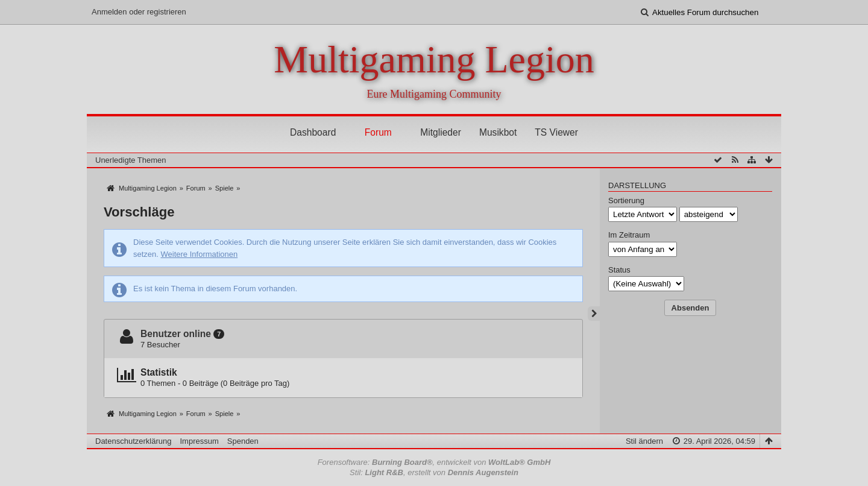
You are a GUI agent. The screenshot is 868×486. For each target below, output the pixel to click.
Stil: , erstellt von (434, 472)
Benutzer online (176, 334)
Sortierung (626, 200)
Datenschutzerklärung (133, 441)
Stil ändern (644, 441)
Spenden (243, 441)
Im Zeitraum (629, 235)
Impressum (199, 441)
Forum (378, 132)
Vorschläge (139, 212)
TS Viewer (556, 132)
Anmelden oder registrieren (139, 12)
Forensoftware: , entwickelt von (434, 462)
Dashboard (313, 132)
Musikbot (498, 132)
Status (619, 270)
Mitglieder (441, 132)
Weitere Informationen (200, 254)
